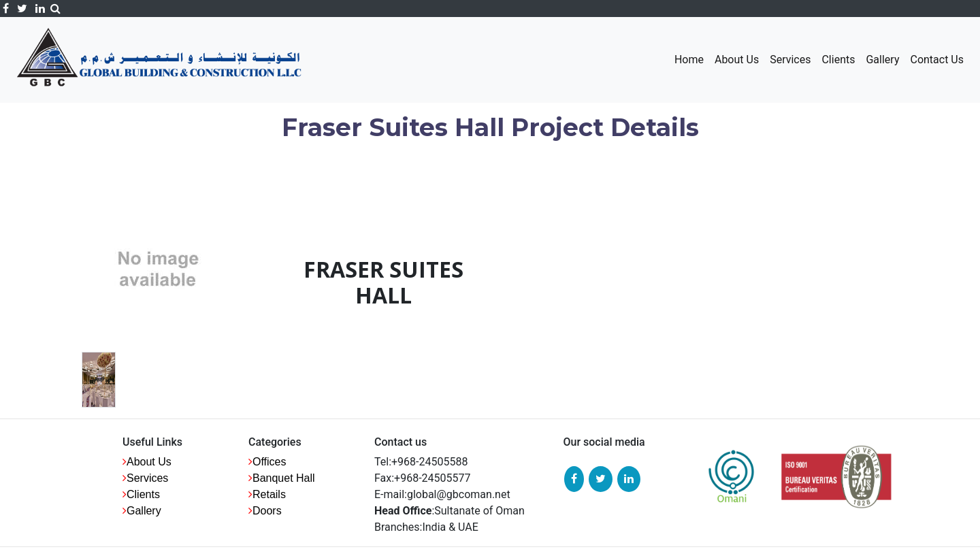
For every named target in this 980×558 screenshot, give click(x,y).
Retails (269, 494)
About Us (737, 60)
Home (689, 60)
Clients (838, 60)
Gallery (882, 60)
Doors (267, 511)
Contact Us (937, 60)
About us (149, 462)
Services (790, 60)
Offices (269, 462)
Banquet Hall (284, 478)
